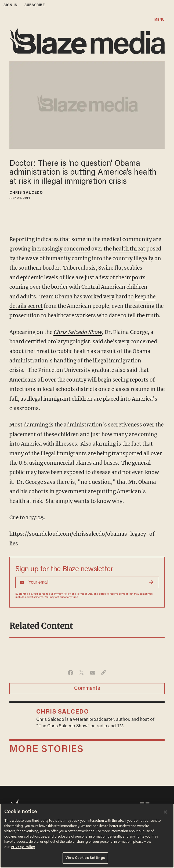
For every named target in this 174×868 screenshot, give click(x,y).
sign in (10, 5)
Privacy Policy (62, 594)
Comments (87, 689)
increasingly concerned (61, 249)
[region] (87, 836)
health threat (129, 249)
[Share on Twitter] (81, 673)
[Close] (165, 812)
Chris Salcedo (26, 193)
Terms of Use (85, 594)
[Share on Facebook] (70, 673)
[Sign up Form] (87, 582)
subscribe (35, 5)
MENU (160, 20)
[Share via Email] (93, 673)
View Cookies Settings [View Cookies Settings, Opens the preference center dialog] (85, 858)
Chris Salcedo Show (78, 332)
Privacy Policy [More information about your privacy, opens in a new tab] (23, 847)
